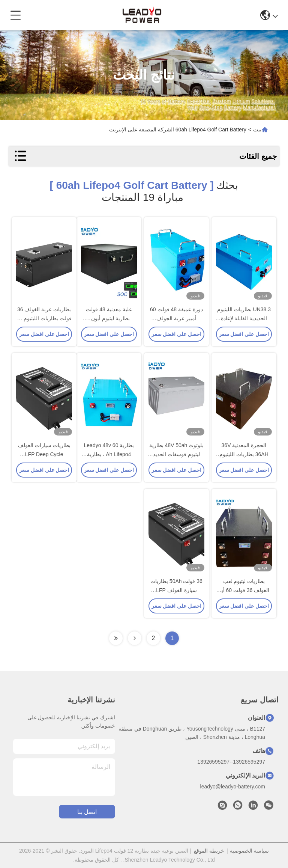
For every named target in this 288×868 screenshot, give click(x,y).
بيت (257, 130)
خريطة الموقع (209, 851)
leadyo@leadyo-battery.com (233, 787)
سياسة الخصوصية (249, 851)
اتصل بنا (87, 812)
